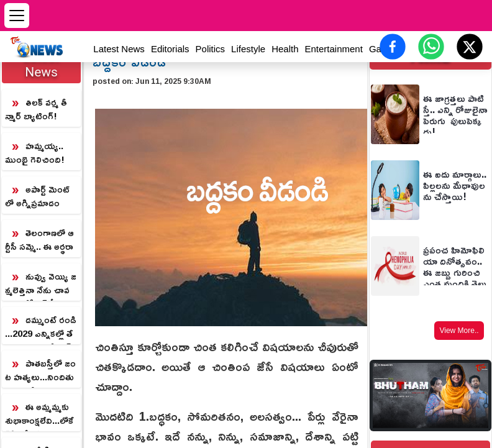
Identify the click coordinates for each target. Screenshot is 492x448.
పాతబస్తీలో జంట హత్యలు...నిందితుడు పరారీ (40, 371)
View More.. (459, 331)
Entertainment (333, 49)
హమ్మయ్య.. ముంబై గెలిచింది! (35, 153)
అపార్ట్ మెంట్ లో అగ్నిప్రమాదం (37, 196)
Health (285, 49)
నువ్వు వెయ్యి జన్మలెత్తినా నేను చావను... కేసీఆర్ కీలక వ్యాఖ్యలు (41, 284)
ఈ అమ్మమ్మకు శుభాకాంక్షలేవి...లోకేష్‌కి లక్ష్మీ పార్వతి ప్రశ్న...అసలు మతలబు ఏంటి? (39, 414)
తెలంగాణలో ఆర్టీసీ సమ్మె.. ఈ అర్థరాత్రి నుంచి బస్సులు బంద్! (39, 240)
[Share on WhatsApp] (431, 47)
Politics (211, 49)
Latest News (119, 49)
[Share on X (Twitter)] (470, 47)
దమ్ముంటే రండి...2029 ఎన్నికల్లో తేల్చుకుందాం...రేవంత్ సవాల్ (41, 327)
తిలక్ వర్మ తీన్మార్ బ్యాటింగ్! (36, 109)
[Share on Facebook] (393, 47)
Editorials (170, 49)
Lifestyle (248, 49)
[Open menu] (17, 16)
